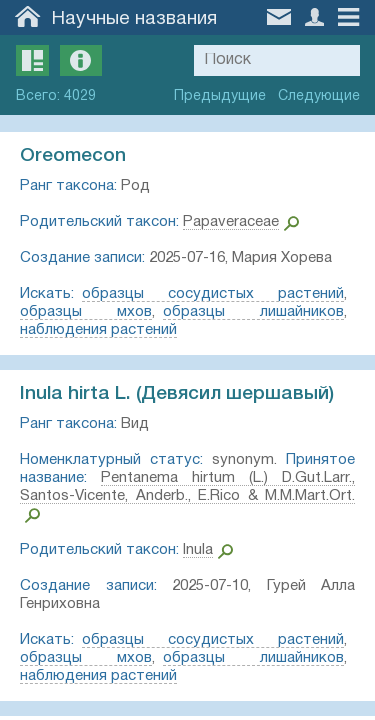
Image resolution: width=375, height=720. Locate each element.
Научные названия (134, 19)
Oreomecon (73, 156)
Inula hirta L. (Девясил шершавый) (177, 394)
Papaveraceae (231, 222)
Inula (198, 550)
